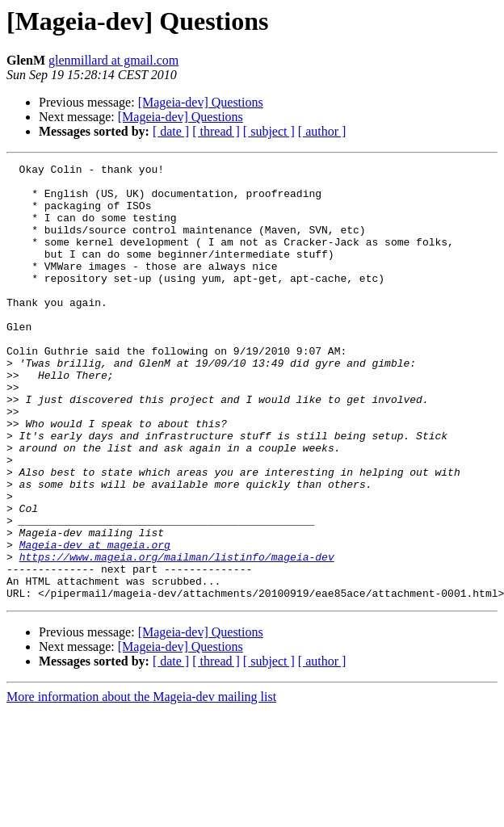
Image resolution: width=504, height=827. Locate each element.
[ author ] (322, 131)
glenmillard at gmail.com (113, 60)
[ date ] (171, 131)
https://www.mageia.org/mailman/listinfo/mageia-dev (177, 636)
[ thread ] (216, 131)
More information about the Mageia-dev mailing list (141, 784)
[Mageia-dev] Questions (201, 102)
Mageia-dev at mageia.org (95, 622)
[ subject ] (269, 131)
